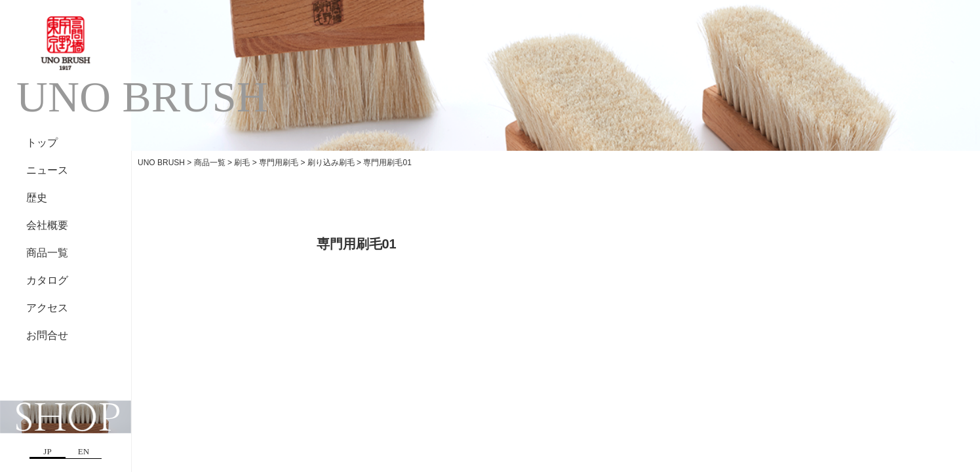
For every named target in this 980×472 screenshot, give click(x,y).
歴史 (37, 198)
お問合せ (47, 335)
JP (47, 451)
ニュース (47, 170)
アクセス (47, 308)
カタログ (47, 280)
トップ (42, 143)
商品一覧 (47, 253)
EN (84, 451)
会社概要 (47, 225)
